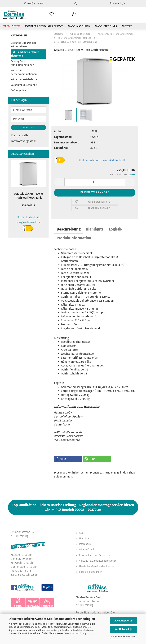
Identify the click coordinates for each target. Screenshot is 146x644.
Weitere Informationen (124, 637)
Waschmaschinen (79, 26)
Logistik (116, 229)
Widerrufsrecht (87, 550)
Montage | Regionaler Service (44, 26)
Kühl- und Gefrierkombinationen (24, 72)
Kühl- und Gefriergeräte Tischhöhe (25, 54)
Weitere (127, 26)
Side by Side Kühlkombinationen (22, 63)
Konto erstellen (21, 135)
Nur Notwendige (123, 629)
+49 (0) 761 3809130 (34, 3)
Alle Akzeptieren (123, 621)
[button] (74, 14)
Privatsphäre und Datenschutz (96, 555)
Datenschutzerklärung (75, 633)
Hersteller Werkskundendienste (96, 566)
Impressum (85, 544)
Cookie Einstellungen (91, 572)
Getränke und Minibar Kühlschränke (23, 45)
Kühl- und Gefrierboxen (25, 79)
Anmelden (28, 127)
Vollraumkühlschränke (24, 85)
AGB (81, 533)
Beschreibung (69, 229)
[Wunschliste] (52, 14)
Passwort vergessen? (24, 141)
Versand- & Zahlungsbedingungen (98, 561)
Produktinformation (74, 238)
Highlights (95, 229)
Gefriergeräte (18, 90)
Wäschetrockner (106, 26)
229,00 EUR (28, 205)
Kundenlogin (117, 3)
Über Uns (84, 538)
